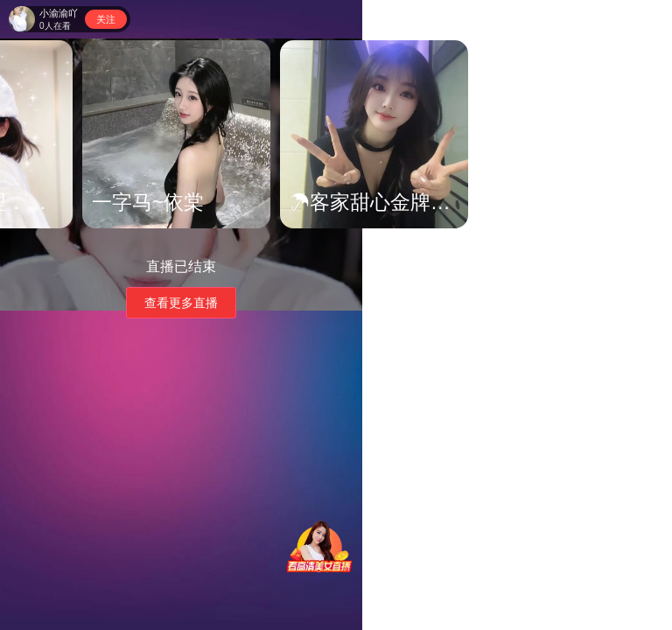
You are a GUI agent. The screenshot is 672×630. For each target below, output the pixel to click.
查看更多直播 (181, 303)
